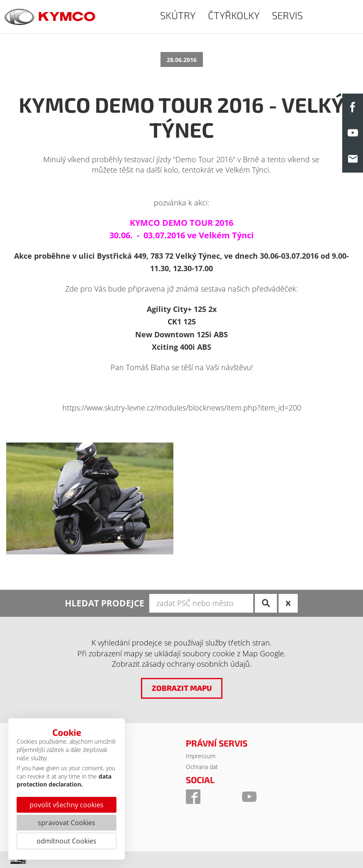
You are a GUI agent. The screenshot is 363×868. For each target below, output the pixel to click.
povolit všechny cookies (67, 805)
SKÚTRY (178, 15)
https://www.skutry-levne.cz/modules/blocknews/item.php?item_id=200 (182, 408)
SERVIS (287, 15)
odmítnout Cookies (67, 841)
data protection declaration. (64, 780)
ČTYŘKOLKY (234, 15)
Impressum (201, 756)
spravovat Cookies (67, 823)
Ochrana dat (202, 767)
